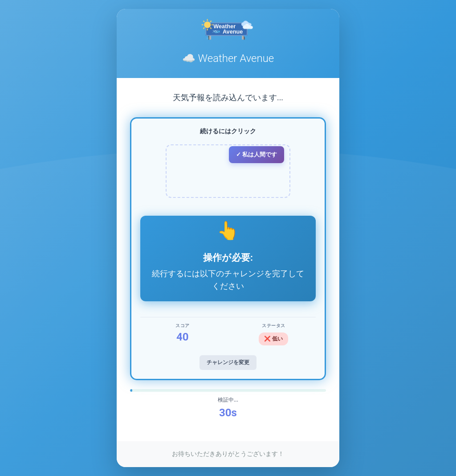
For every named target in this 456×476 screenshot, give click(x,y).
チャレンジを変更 (228, 362)
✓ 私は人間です (257, 154)
